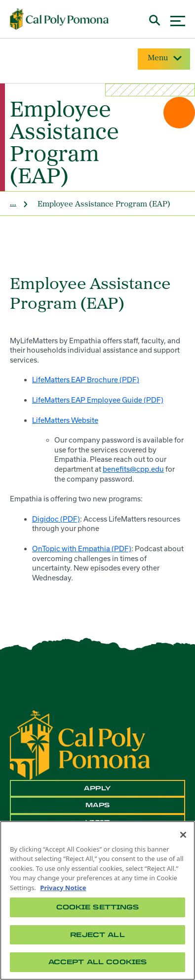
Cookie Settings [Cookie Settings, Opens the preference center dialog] (98, 907)
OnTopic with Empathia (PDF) (82, 549)
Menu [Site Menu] (164, 58)
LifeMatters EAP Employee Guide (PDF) (98, 400)
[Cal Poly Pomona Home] (59, 19)
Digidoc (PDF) (56, 519)
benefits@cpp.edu (133, 469)
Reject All (97, 935)
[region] (97, 900)
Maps (98, 805)
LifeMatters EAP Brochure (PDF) (86, 380)
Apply (97, 788)
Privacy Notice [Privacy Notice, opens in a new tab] (63, 888)
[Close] (183, 835)
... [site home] (13, 203)
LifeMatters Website (65, 420)
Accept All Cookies (97, 962)
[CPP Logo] (80, 744)
